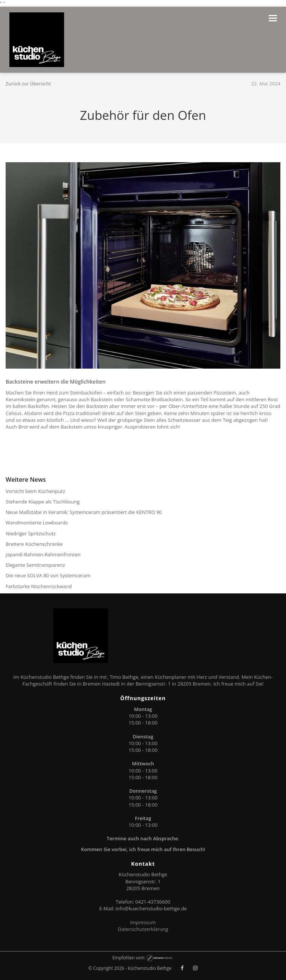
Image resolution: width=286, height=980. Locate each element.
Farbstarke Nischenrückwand (39, 586)
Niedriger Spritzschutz (31, 533)
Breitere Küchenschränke (34, 544)
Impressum (143, 922)
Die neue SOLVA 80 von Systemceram (48, 575)
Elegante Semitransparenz (35, 565)
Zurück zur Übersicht (28, 84)
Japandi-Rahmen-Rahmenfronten (43, 554)
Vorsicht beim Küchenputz (35, 491)
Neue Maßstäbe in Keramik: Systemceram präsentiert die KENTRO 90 (84, 512)
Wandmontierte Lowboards (37, 523)
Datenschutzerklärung (143, 929)
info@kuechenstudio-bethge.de (151, 908)
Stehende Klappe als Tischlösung (43, 502)
